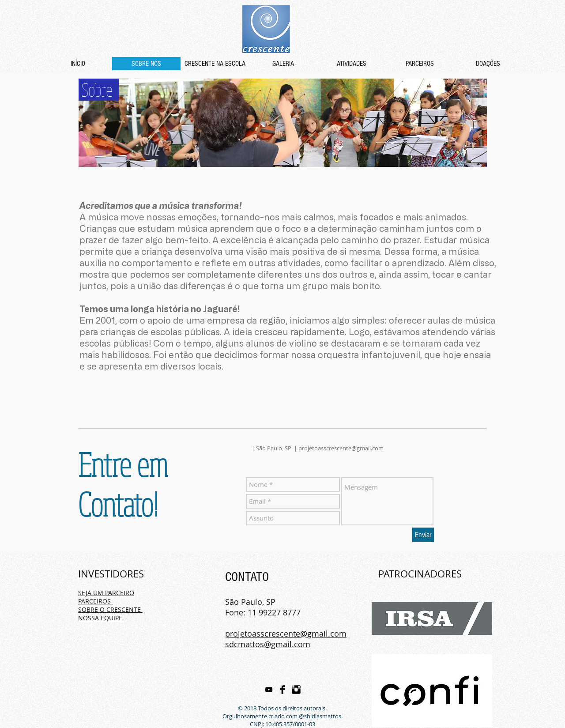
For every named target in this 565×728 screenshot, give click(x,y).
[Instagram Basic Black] (296, 690)
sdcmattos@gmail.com (268, 644)
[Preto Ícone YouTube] (269, 690)
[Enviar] (423, 535)
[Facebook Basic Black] (282, 690)
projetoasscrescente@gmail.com (341, 448)
